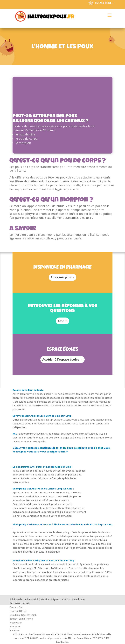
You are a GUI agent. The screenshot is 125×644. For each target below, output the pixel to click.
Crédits (66, 599)
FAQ (61, 321)
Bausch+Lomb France (21, 619)
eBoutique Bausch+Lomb (23, 615)
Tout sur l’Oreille (18, 611)
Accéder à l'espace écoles (61, 359)
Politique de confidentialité (24, 599)
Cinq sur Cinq (16, 607)
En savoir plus (61, 277)
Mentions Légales (50, 599)
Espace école (104, 3)
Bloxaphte (15, 626)
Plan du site (78, 599)
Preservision (16, 623)
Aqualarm (14, 630)
